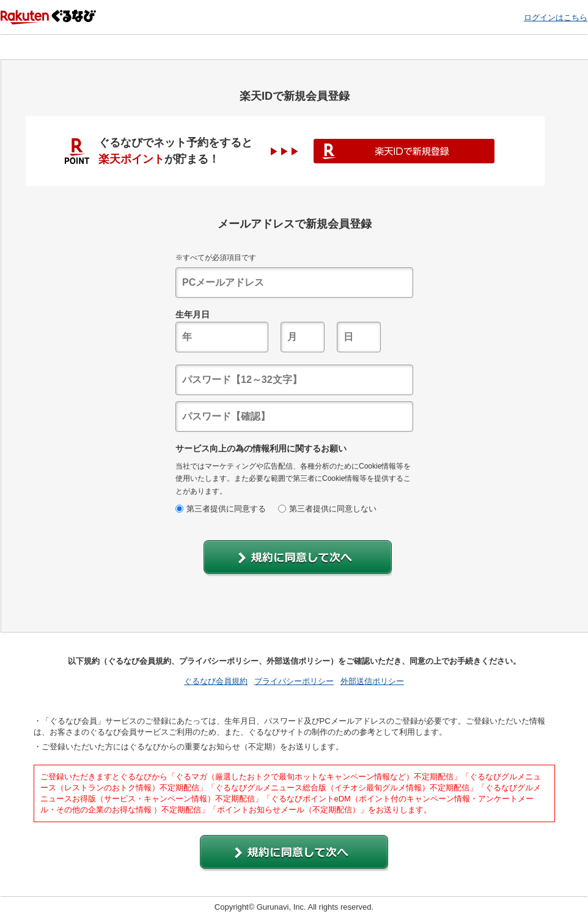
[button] (298, 558)
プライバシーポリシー (294, 681)
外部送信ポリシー (372, 681)
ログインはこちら (556, 17)
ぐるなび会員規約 (216, 681)
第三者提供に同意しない (327, 509)
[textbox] (294, 283)
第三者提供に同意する (221, 509)
